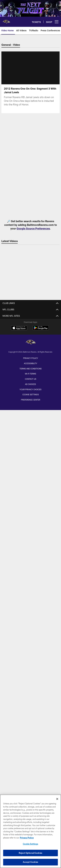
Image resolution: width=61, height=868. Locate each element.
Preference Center (31, 400)
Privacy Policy (31, 358)
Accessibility (31, 363)
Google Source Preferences (33, 228)
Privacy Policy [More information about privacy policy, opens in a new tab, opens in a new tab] (27, 838)
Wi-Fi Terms (30, 374)
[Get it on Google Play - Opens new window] (41, 329)
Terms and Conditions (31, 369)
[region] (30, 831)
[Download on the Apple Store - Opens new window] (19, 328)
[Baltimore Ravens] (31, 343)
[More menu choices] (57, 22)
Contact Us (31, 379)
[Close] (57, 799)
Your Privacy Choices (30, 389)
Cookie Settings (31, 394)
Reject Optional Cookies (30, 853)
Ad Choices (30, 384)
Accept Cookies (30, 862)
